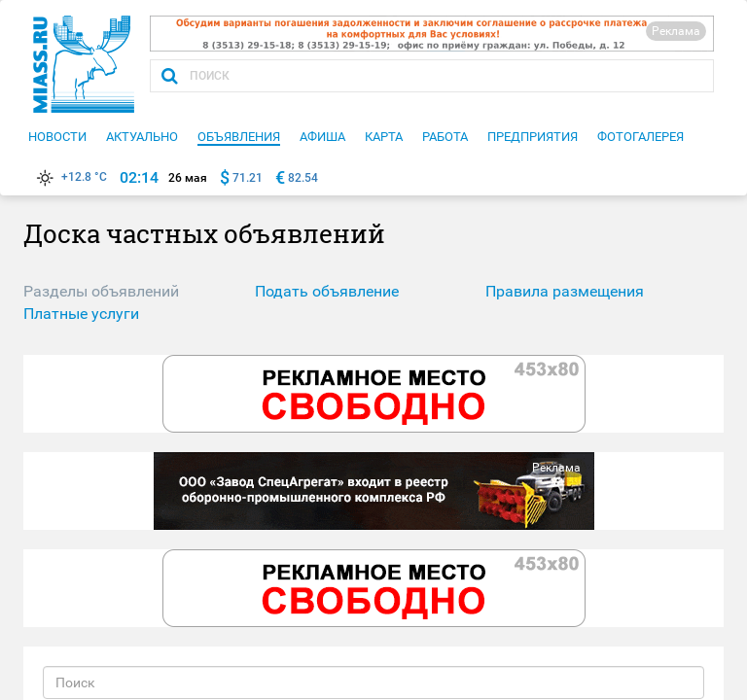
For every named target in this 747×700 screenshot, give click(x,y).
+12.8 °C (70, 177)
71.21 (248, 178)
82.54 (303, 178)
